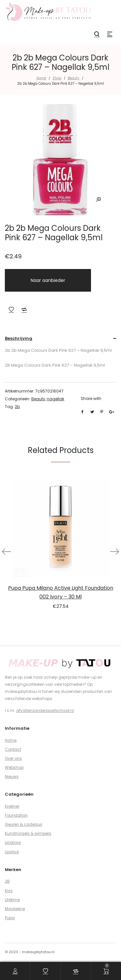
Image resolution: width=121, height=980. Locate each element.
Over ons (13, 758)
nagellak (55, 399)
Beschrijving (19, 338)
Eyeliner (12, 806)
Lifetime (12, 900)
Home (41, 78)
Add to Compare (24, 309)
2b (17, 407)
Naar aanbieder (48, 280)
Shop (57, 78)
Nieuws (12, 776)
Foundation (16, 815)
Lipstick (12, 852)
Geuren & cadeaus (24, 824)
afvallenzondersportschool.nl (45, 711)
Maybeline (15, 909)
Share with (91, 398)
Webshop (14, 767)
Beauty (74, 78)
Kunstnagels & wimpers (28, 833)
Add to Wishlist (11, 309)
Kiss (9, 891)
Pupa (10, 918)
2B (7, 881)
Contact (13, 749)
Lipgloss (13, 842)
